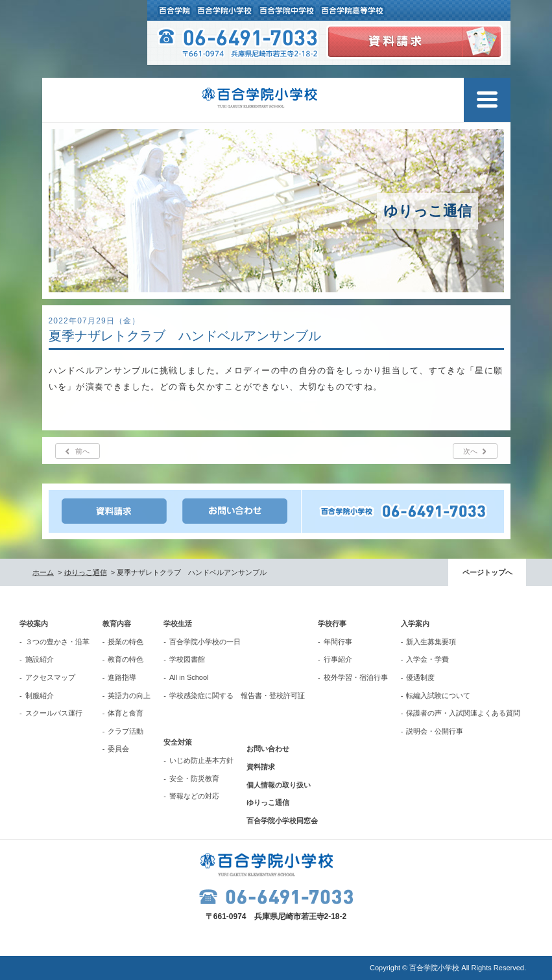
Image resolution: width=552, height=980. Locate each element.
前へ (82, 451)
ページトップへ (487, 572)
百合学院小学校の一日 (205, 642)
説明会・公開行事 (435, 731)
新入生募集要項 (431, 642)
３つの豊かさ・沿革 (57, 642)
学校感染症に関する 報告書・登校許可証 (237, 695)
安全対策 (178, 742)
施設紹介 (40, 659)
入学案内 (415, 624)
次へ (470, 451)
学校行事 (332, 624)
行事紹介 (338, 659)
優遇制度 (420, 677)
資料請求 (261, 767)
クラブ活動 (126, 731)
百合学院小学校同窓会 (282, 821)
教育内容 (117, 624)
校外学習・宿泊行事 (356, 677)
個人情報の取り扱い (279, 785)
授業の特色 (126, 642)
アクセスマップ (50, 677)
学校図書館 (187, 659)
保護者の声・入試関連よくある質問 (463, 713)
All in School (189, 677)
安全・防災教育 (194, 778)
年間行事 (338, 642)
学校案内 (34, 624)
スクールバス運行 (54, 713)
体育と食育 (126, 713)
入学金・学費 (427, 659)
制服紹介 (40, 695)
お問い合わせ (268, 749)
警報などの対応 (194, 796)
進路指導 (122, 677)
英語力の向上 (129, 695)
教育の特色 (126, 659)
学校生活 (178, 624)
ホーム (43, 572)
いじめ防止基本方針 (201, 760)
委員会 (118, 749)
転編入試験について (438, 695)
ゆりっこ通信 (86, 572)
